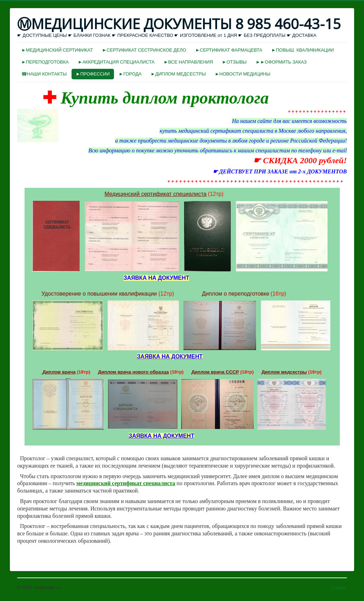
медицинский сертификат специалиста (126, 483)
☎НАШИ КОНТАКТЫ (44, 74)
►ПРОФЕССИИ (93, 74)
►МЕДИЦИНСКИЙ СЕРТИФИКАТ (57, 50)
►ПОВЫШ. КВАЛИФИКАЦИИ (303, 50)
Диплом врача (59, 372)
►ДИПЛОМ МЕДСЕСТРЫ (178, 74)
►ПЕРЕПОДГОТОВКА (45, 62)
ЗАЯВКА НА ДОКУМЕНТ (170, 356)
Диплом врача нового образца (134, 372)
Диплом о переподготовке (236, 294)
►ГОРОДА (130, 74)
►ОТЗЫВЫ (234, 62)
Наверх (339, 587)
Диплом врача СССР (215, 372)
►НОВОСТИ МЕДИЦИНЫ (243, 74)
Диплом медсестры (284, 372)
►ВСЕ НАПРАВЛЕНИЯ (188, 62)
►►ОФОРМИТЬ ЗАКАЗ (281, 62)
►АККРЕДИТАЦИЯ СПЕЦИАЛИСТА (116, 62)
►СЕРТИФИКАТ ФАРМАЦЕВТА (229, 50)
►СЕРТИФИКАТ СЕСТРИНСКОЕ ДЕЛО (144, 50)
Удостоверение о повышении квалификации (99, 294)
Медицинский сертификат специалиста (156, 194)
